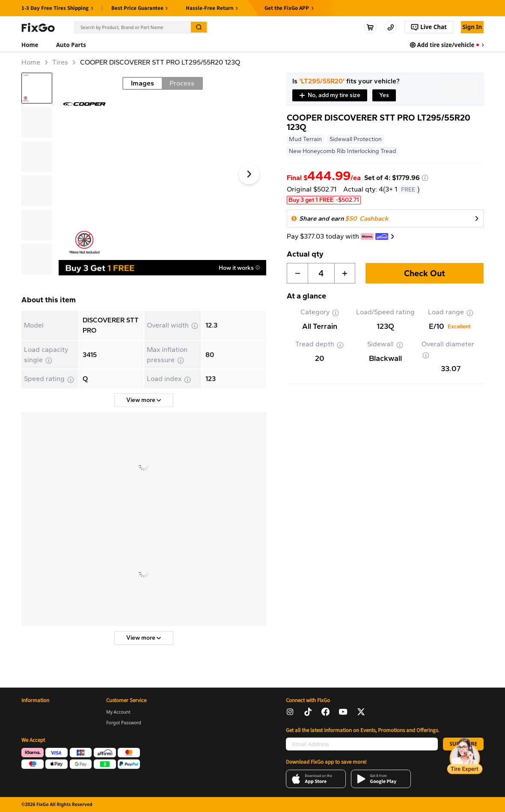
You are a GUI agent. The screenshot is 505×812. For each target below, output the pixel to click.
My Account (118, 712)
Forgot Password (124, 723)
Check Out (425, 273)
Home (31, 62)
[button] (330, 95)
